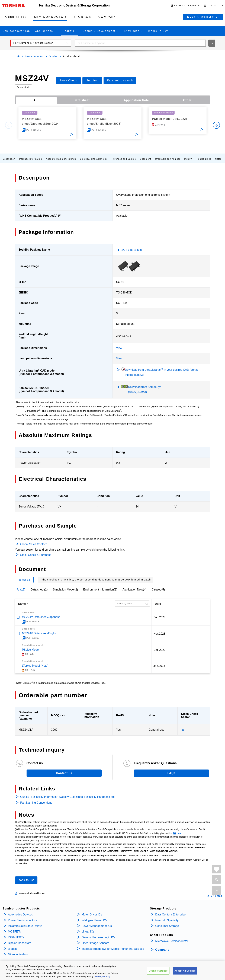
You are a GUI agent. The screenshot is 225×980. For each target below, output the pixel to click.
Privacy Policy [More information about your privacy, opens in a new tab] (102, 976)
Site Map (217, 896)
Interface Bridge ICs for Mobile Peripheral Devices (113, 949)
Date (158, 604)
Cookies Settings (158, 971)
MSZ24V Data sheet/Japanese (41, 617)
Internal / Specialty (167, 920)
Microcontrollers (18, 954)
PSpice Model (31, 650)
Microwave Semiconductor (172, 941)
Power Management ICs (97, 926)
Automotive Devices (20, 914)
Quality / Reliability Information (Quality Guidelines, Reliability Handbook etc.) (68, 797)
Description (9, 159)
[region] (112, 971)
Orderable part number (168, 159)
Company (162, 950)
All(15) (21, 590)
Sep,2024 (160, 617)
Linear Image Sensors (95, 943)
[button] (185, 6)
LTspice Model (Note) (35, 666)
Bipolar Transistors (20, 943)
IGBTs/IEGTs (16, 937)
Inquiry (188, 159)
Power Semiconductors (22, 920)
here (179, 833)
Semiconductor (34, 56)
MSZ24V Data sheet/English (40, 633)
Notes (218, 159)
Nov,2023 (159, 634)
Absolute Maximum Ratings (61, 159)
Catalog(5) (158, 590)
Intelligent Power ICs (94, 920)
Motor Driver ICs (92, 914)
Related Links (204, 159)
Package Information (30, 159)
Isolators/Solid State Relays (25, 926)
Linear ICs (88, 932)
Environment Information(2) (100, 590)
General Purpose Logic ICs (98, 937)
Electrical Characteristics (94, 159)
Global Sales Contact (33, 544)
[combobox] (140, 43)
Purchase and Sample (124, 159)
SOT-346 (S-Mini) (132, 250)
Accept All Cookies (185, 971)
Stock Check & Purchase (36, 555)
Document (145, 159)
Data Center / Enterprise (170, 914)
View (119, 348)
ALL (36, 100)
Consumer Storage (167, 926)
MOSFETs (14, 932)
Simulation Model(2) (65, 590)
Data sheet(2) (39, 590)
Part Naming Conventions (36, 803)
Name (22, 604)
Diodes (53, 56)
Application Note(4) (134, 590)
